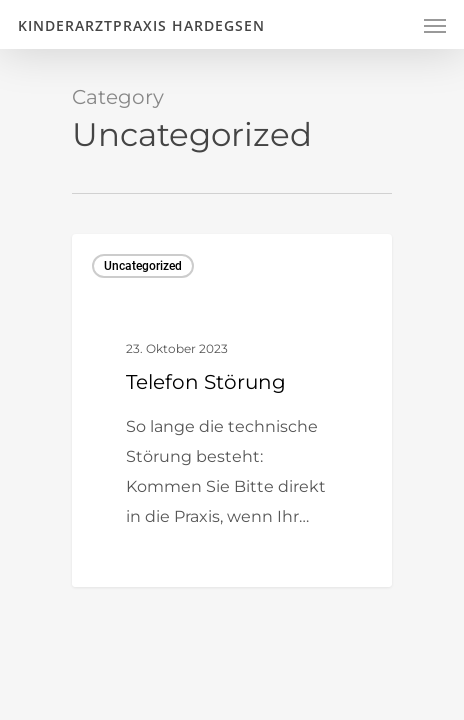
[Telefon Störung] (232, 410)
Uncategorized (143, 266)
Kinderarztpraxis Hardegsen (141, 25)
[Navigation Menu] (435, 25)
